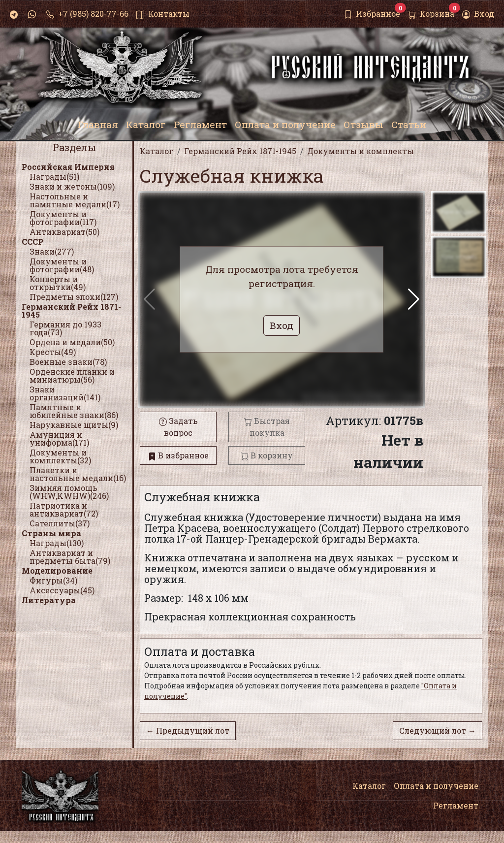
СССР (32, 242)
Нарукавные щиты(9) (74, 425)
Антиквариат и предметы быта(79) (70, 557)
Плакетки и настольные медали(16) (78, 474)
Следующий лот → (438, 730)
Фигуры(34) (53, 580)
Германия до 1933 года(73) (65, 328)
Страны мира (51, 533)
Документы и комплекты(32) (60, 456)
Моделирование (57, 570)
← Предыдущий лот (188, 730)
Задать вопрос (178, 427)
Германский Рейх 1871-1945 (71, 310)
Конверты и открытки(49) (58, 283)
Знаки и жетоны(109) (72, 186)
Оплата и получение (436, 786)
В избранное (178, 455)
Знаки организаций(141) (65, 393)
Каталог (369, 786)
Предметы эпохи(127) (74, 297)
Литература (49, 600)
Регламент (456, 805)
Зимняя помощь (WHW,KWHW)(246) (69, 492)
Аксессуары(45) (62, 590)
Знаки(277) (52, 251)
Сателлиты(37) (60, 523)
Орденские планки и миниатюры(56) (72, 375)
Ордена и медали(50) (72, 342)
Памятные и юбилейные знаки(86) (74, 411)
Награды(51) (54, 177)
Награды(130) (57, 543)
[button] (414, 299)
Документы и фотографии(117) (63, 218)
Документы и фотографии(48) (62, 265)
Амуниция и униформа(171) (59, 438)
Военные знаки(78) (68, 362)
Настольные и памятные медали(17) (75, 200)
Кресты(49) (53, 352)
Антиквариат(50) (64, 232)
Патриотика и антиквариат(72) (64, 509)
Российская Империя (68, 167)
